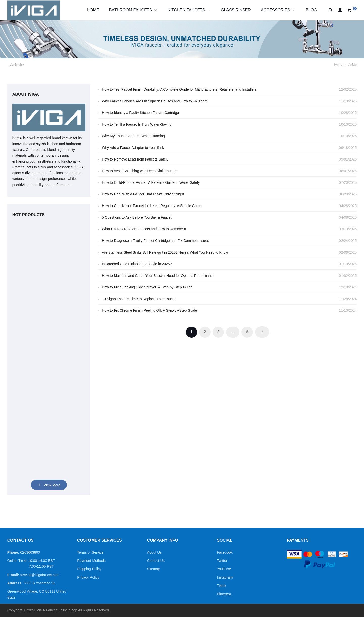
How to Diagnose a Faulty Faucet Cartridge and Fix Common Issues (155, 241)
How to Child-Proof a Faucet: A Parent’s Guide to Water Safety (151, 182)
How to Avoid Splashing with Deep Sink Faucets (140, 171)
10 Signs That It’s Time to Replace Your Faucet (139, 299)
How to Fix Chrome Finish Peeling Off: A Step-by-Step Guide (149, 310)
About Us (154, 552)
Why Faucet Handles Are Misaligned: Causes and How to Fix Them (155, 101)
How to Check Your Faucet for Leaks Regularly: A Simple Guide (152, 206)
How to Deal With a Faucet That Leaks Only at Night (143, 194)
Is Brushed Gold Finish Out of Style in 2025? (137, 264)
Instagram (225, 577)
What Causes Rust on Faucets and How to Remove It (144, 229)
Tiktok (222, 586)
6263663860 (30, 552)
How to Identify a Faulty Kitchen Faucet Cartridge (140, 113)
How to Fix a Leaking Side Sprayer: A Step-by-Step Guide (147, 287)
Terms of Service (90, 552)
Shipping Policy (89, 569)
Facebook (225, 552)
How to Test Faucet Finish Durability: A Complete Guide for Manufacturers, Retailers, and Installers (179, 89)
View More (49, 485)
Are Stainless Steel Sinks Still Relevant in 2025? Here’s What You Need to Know (165, 252)
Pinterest (224, 594)
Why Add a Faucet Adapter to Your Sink (133, 148)
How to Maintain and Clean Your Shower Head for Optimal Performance (158, 276)
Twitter (222, 561)
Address (14, 583)
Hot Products (29, 215)
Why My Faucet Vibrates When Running (133, 136)
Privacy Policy (88, 577)
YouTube (224, 569)
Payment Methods (91, 561)
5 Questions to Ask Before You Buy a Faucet (137, 217)
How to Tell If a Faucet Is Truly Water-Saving (137, 124)
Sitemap (154, 569)
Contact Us (156, 561)
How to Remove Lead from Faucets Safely (135, 159)
